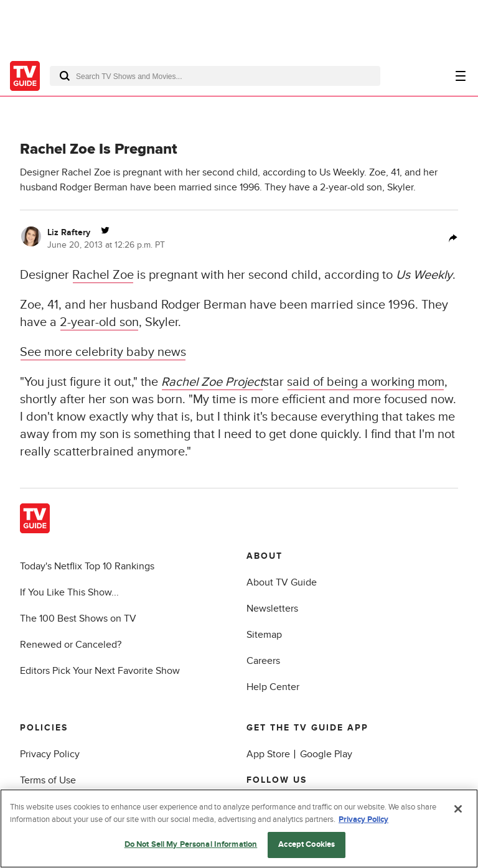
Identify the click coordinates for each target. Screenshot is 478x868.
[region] (239, 828)
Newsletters (272, 609)
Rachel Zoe (103, 275)
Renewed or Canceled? (71, 645)
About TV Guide (282, 582)
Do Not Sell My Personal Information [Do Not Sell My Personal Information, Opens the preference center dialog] (191, 844)
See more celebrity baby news (103, 352)
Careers (263, 661)
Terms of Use (48, 780)
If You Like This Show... (69, 592)
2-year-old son (99, 322)
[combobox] (215, 76)
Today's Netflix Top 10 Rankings (87, 566)
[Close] (458, 809)
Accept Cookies (307, 844)
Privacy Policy (50, 754)
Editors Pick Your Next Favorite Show (100, 671)
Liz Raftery (69, 232)
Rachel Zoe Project (212, 382)
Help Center (273, 687)
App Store (268, 754)
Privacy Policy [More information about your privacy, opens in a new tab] (363, 819)
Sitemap (264, 635)
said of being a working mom (366, 382)
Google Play (326, 754)
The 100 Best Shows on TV (78, 618)
